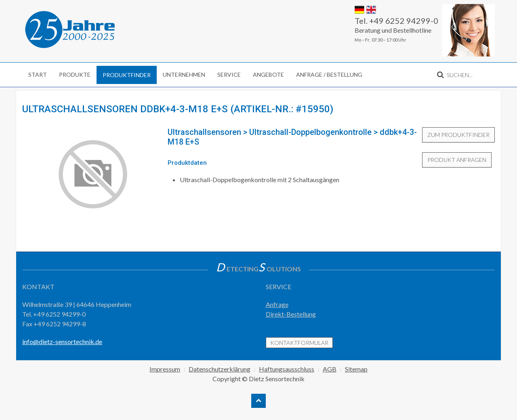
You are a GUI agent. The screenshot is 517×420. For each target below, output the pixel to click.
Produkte (75, 75)
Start (38, 75)
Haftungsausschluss (287, 369)
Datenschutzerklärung (220, 369)
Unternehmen (184, 75)
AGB (330, 369)
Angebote (268, 75)
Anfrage (277, 304)
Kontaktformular (299, 343)
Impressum (165, 369)
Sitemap (356, 369)
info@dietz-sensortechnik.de (62, 341)
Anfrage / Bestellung (329, 75)
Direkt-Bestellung (291, 314)
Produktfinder (127, 75)
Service (229, 75)
